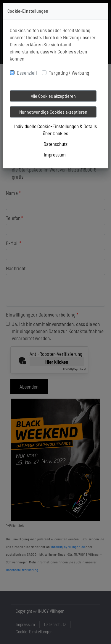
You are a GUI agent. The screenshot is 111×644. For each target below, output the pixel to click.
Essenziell (27, 73)
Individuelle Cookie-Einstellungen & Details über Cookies (55, 130)
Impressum (55, 154)
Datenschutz (55, 144)
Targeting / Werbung (69, 73)
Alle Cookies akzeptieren (53, 96)
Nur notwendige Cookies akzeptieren (53, 112)
